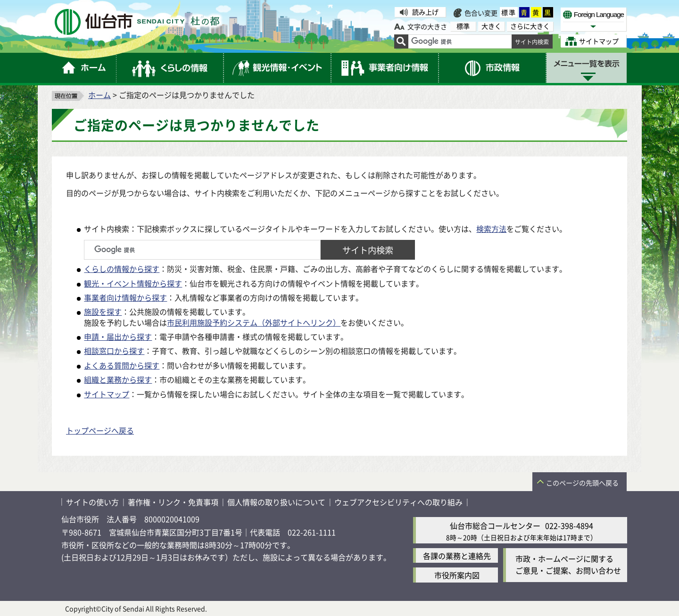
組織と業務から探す (118, 379)
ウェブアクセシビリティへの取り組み (398, 502)
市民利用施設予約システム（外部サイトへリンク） (254, 322)
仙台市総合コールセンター (495, 526)
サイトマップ (107, 394)
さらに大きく (530, 26)
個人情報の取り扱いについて (276, 502)
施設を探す (103, 312)
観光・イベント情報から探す (133, 283)
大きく (491, 26)
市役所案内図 (457, 575)
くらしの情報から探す (122, 269)
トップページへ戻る (100, 430)
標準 (509, 12)
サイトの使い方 (92, 502)
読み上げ (425, 12)
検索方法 (491, 229)
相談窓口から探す (114, 351)
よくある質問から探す (122, 365)
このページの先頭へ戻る (582, 483)
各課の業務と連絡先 (457, 556)
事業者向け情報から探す (125, 297)
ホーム (99, 95)
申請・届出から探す (118, 337)
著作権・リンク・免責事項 (173, 502)
